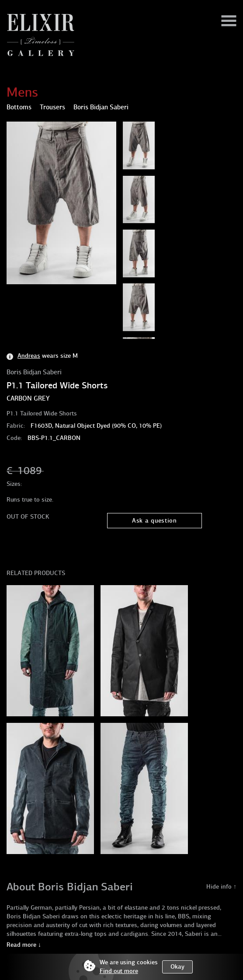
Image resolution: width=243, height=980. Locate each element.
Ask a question (154, 521)
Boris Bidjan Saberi (34, 372)
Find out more (119, 971)
